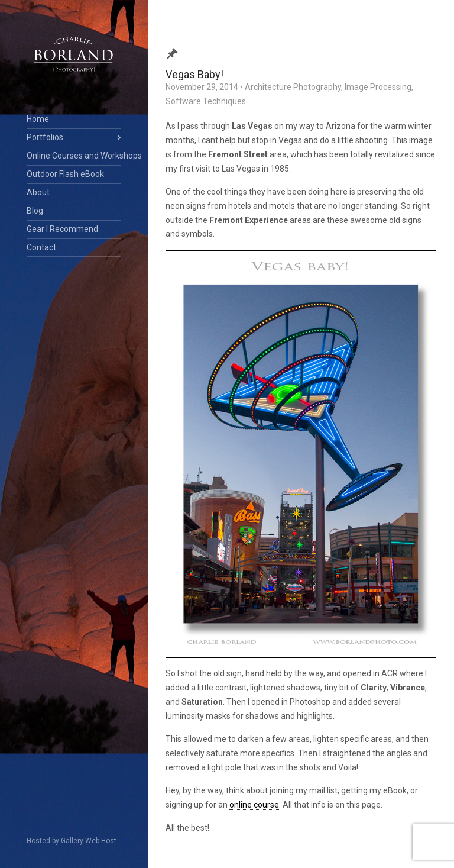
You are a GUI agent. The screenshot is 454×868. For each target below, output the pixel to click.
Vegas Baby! (194, 74)
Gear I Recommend (62, 229)
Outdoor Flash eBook (65, 174)
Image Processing (378, 87)
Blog (35, 211)
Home (38, 119)
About (38, 192)
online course (254, 805)
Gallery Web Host (89, 841)
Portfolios (45, 137)
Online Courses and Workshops (74, 156)
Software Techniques (206, 101)
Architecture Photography (293, 87)
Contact (41, 247)
